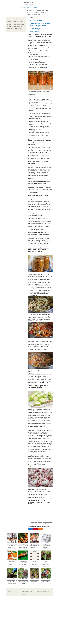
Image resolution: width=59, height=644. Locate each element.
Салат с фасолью (34, 522)
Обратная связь (39, 590)
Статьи (35, 7)
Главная (23, 7)
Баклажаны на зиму (34, 524)
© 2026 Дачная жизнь (11, 590)
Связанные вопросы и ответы (37, 22)
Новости (29, 7)
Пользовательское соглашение (31, 590)
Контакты (24, 590)
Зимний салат (40, 522)
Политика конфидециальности (27, 591)
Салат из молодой (46, 522)
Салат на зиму (40, 524)
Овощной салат (45, 524)
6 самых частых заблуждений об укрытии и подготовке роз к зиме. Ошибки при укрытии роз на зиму (16, 23)
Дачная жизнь (29, 3)
